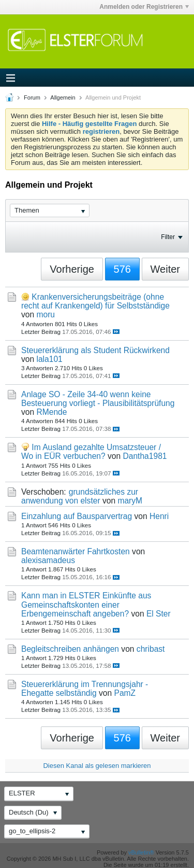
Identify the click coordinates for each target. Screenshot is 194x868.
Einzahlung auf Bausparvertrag (77, 516)
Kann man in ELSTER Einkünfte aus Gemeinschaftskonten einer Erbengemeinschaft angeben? (86, 604)
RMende (51, 412)
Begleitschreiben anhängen (70, 649)
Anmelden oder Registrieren (144, 7)
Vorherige (72, 269)
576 (122, 269)
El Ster (159, 614)
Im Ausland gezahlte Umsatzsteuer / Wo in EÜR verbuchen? (91, 452)
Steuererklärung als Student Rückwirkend (95, 350)
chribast (151, 649)
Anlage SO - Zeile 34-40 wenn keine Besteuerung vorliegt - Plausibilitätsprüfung (98, 399)
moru (46, 314)
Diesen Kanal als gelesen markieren (97, 766)
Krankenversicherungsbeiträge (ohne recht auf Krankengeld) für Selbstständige (95, 301)
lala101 (49, 359)
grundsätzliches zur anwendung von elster (80, 496)
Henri (159, 516)
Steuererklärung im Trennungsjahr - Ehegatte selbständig (85, 689)
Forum (32, 97)
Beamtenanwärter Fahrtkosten (76, 551)
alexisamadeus (48, 560)
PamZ (125, 693)
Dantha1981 (145, 456)
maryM (130, 501)
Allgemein (63, 97)
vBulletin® (141, 852)
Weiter (165, 269)
